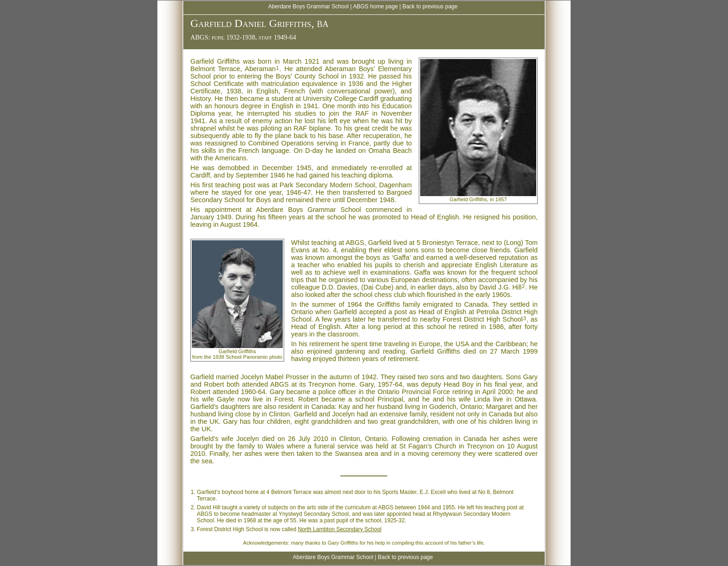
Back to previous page (430, 7)
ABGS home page (375, 7)
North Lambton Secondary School (339, 529)
